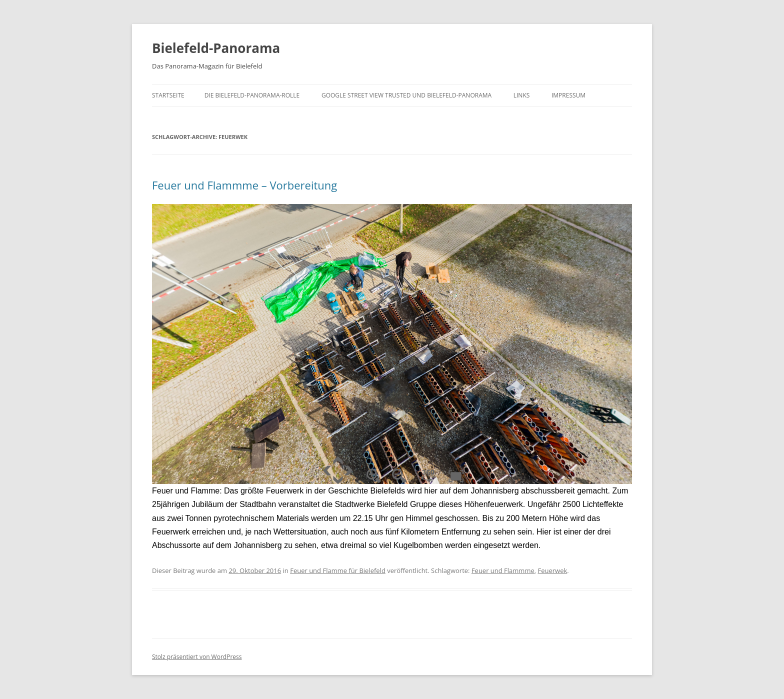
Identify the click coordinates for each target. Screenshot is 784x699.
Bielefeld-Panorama (216, 48)
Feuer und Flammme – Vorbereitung (244, 185)
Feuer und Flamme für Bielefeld (338, 570)
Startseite (168, 95)
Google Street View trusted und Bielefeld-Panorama (406, 95)
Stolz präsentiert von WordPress (197, 657)
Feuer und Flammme (503, 570)
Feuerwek (553, 570)
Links (522, 95)
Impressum (568, 95)
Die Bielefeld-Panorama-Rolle (252, 95)
